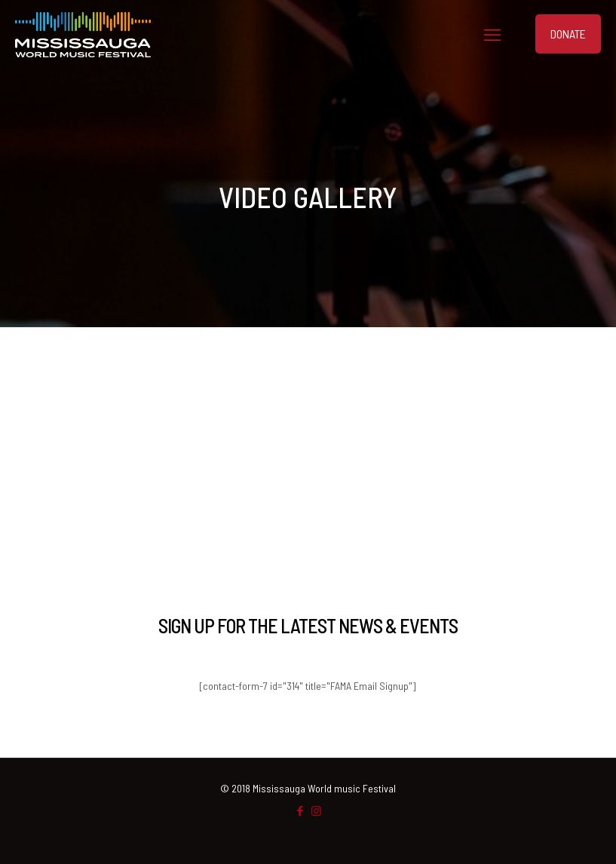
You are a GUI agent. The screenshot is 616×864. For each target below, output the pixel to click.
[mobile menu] (492, 34)
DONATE (568, 34)
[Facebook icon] (300, 810)
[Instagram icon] (316, 810)
